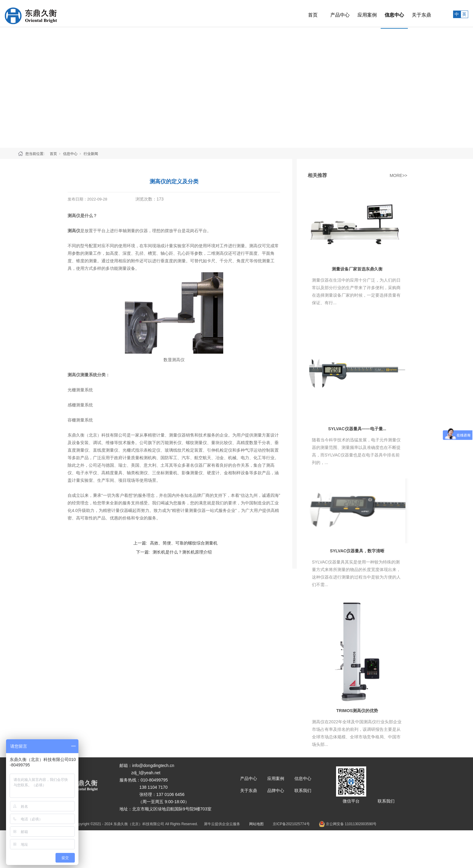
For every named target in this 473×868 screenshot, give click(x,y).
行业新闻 (91, 154)
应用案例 (354, 13)
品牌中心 (276, 791)
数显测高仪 (174, 360)
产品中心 (327, 13)
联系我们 (303, 791)
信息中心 (381, 13)
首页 (300, 13)
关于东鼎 (408, 13)
